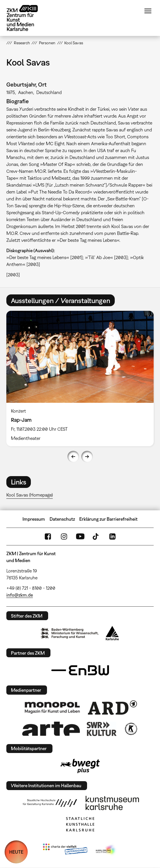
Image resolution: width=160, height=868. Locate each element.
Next (87, 457)
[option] (80, 378)
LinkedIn (112, 536)
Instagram (64, 536)
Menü (148, 11)
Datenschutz (62, 519)
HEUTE (16, 852)
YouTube (80, 536)
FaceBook (48, 536)
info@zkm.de (20, 595)
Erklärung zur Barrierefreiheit (108, 519)
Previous (73, 457)
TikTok (96, 536)
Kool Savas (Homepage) (30, 495)
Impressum (34, 519)
